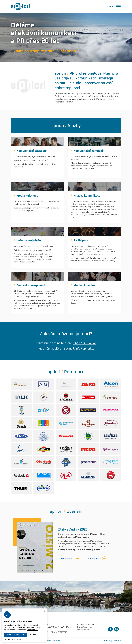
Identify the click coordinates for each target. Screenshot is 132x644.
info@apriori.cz (85, 349)
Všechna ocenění (93, 558)
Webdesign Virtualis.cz (112, 641)
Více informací (67, 558)
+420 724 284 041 (85, 343)
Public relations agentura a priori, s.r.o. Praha (43, 641)
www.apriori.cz (84, 630)
